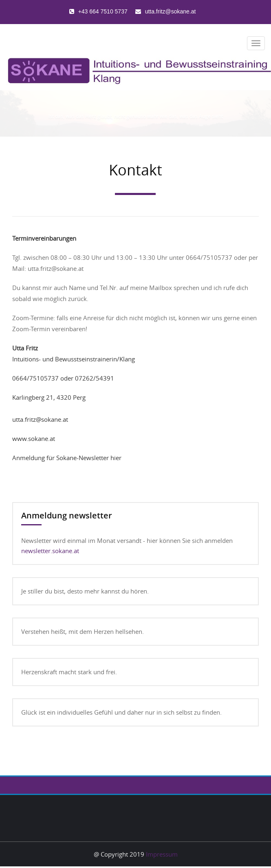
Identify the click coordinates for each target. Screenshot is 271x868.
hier (116, 458)
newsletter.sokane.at (50, 551)
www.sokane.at (34, 438)
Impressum (162, 854)
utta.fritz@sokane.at (40, 419)
